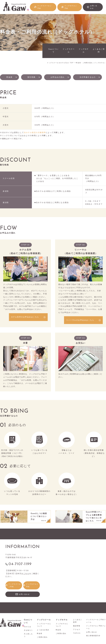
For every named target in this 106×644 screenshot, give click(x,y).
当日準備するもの (87, 77)
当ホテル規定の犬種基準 (35, 133)
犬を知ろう (28, 630)
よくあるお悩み (43, 630)
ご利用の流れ (42, 637)
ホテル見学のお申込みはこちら (25, 317)
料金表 (9, 77)
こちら (26, 574)
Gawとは (28, 627)
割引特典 (32, 77)
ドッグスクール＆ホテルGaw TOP (60, 63)
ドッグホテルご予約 (71, 7)
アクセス (77, 630)
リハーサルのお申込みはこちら (80, 320)
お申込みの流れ (58, 77)
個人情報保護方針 (93, 636)
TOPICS (77, 633)
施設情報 (77, 626)
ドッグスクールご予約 (44, 7)
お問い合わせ (94, 7)
